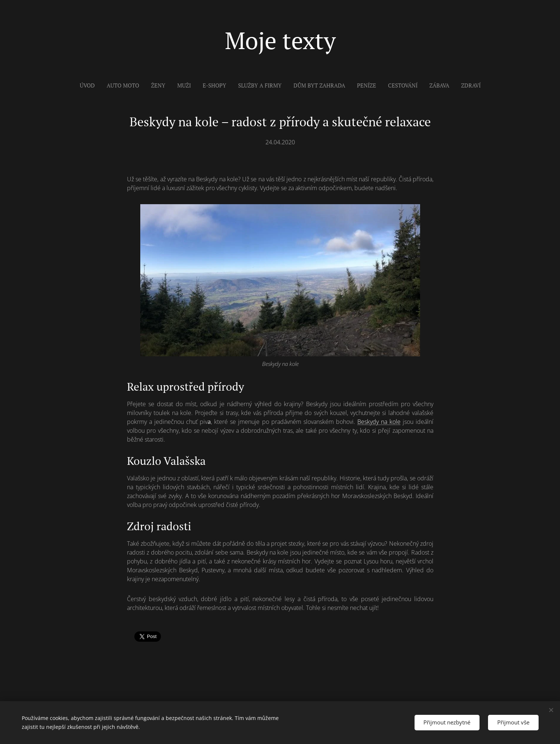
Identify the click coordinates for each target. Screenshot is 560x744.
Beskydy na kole (379, 422)
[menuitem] (224, 85)
